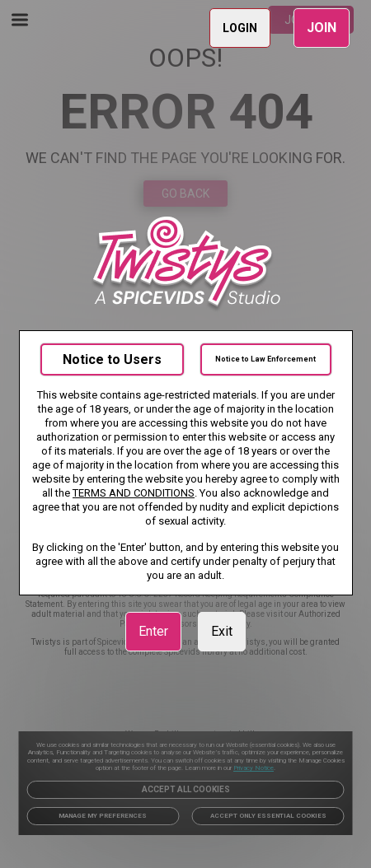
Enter (153, 631)
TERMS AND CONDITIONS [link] (134, 493)
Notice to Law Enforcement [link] (265, 359)
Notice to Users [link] (112, 359)
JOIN (322, 28)
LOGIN (240, 28)
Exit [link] (222, 631)
